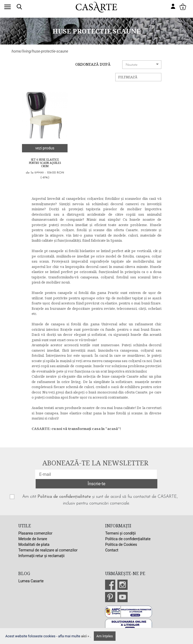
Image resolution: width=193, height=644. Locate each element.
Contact (112, 550)
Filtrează (128, 77)
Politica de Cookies (121, 544)
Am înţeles (105, 636)
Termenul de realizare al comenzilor (48, 550)
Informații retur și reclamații (41, 556)
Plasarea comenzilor (35, 533)
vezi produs (45, 148)
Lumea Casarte (31, 581)
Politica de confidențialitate (64, 497)
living (27, 51)
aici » (86, 636)
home (16, 51)
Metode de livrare (33, 539)
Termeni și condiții (120, 533)
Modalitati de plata (34, 544)
